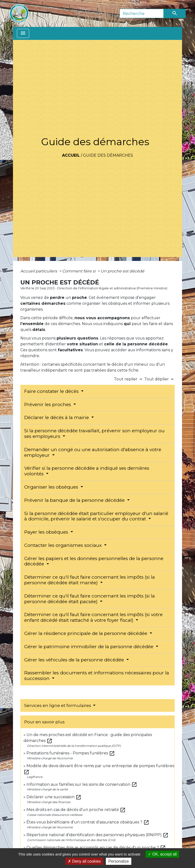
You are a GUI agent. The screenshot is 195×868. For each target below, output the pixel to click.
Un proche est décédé (122, 271)
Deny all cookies (84, 861)
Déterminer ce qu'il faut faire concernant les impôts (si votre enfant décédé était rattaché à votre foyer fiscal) (93, 617)
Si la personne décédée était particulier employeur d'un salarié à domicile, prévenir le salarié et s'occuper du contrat (96, 516)
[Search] (142, 13)
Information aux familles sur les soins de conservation (82, 784)
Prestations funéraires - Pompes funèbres (71, 753)
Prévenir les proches (48, 405)
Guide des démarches (108, 155)
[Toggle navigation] (23, 33)
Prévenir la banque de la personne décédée (75, 500)
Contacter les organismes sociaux (64, 545)
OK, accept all (162, 854)
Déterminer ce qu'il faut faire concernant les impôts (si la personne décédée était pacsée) (90, 599)
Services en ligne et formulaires (58, 705)
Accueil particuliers (39, 271)
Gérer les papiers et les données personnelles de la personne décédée (94, 561)
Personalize (119, 861)
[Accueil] (19, 13)
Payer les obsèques (47, 532)
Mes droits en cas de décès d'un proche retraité (76, 810)
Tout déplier (159, 379)
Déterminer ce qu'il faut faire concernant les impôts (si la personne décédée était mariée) (90, 580)
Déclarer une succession (54, 797)
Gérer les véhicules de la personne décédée (75, 660)
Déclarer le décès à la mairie (57, 417)
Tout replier (129, 379)
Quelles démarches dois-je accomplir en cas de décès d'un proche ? (96, 848)
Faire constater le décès (52, 391)
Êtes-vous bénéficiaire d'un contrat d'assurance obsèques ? (88, 822)
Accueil (71, 155)
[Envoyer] (175, 13)
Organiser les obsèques (52, 487)
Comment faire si (79, 271)
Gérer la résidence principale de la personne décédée (86, 633)
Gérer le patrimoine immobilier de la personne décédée (89, 647)
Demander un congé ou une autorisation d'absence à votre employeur (93, 452)
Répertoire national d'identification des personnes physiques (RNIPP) (97, 835)
